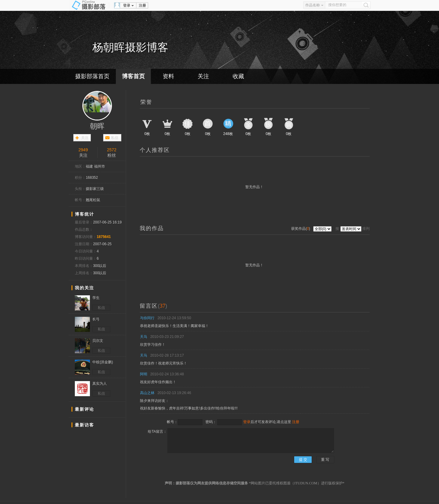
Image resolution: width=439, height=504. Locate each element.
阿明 (144, 374)
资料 (168, 76)
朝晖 (97, 126)
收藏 (238, 76)
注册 (142, 5)
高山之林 (147, 393)
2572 (112, 150)
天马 (144, 337)
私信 (115, 138)
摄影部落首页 (92, 76)
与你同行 (147, 318)
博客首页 (133, 76)
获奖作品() (301, 229)
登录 (127, 5)
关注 (203, 76)
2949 (83, 150)
